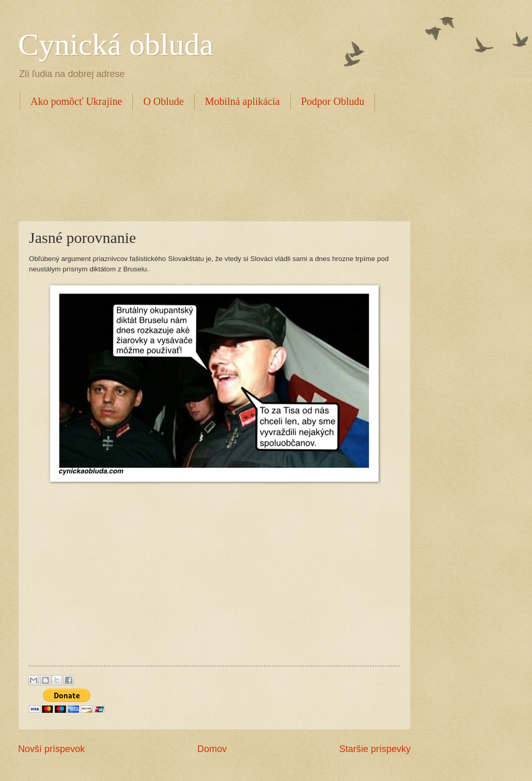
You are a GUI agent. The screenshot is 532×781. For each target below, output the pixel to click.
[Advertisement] (206, 164)
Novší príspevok (51, 749)
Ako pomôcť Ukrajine (76, 101)
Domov (212, 749)
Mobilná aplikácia (242, 101)
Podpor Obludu (333, 101)
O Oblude (163, 101)
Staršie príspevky (375, 749)
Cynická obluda (116, 44)
